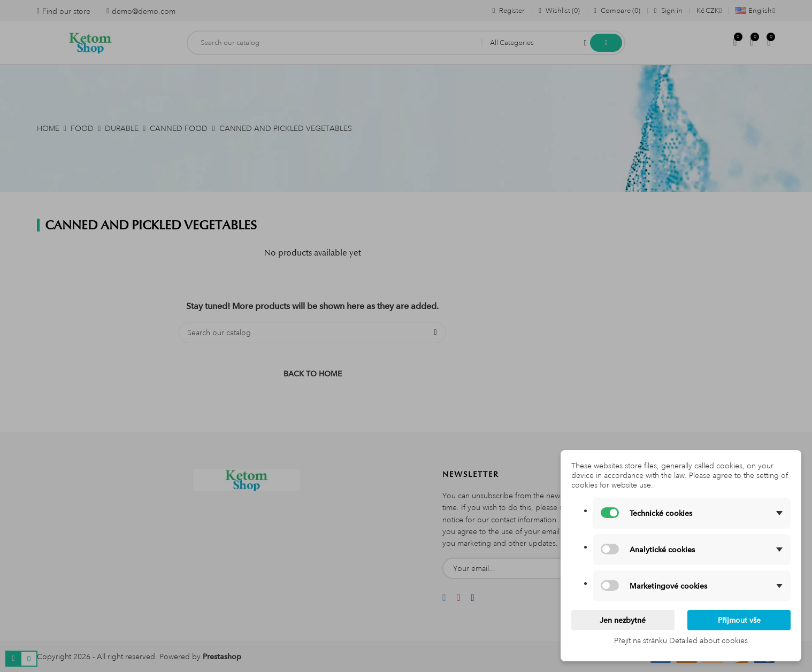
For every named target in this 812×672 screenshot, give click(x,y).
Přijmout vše (739, 620)
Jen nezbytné (623, 620)
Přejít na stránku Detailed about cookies (681, 640)
